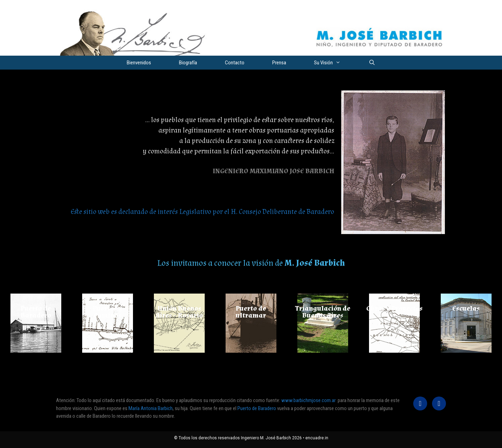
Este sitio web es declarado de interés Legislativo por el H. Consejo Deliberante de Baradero (202, 212)
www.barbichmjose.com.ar (308, 400)
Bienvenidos (139, 63)
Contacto (235, 63)
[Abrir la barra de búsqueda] (372, 63)
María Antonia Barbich (151, 408)
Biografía (188, 63)
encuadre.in (317, 438)
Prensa (279, 63)
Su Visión (334, 63)
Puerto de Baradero (257, 408)
